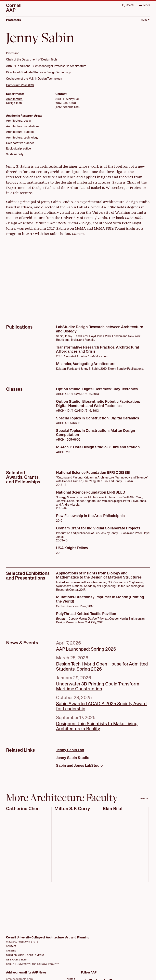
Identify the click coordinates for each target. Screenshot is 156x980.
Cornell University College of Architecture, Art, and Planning (48, 938)
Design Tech (14, 103)
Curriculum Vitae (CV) (20, 85)
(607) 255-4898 (66, 103)
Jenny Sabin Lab (70, 750)
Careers (11, 951)
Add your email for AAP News (26, 973)
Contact (11, 946)
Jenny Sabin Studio (73, 758)
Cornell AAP (14, 8)
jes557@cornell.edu (68, 107)
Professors (13, 20)
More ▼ (145, 20)
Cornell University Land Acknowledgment (32, 964)
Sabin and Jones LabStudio (79, 766)
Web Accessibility (17, 960)
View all (145, 799)
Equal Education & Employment (25, 955)
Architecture (14, 99)
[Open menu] (144, 5)
